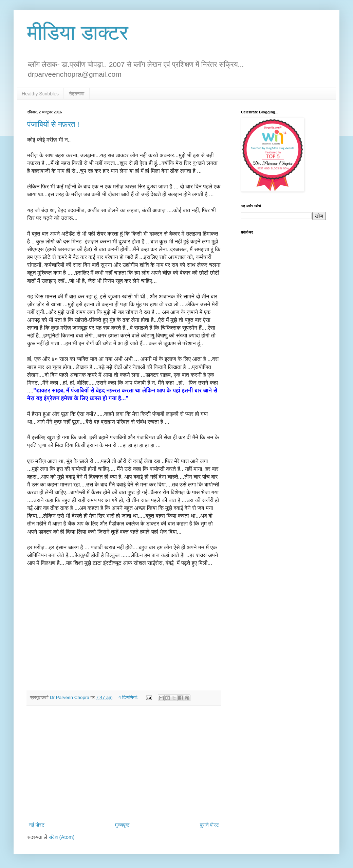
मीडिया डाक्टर (78, 33)
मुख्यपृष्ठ (122, 825)
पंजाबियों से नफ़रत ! (53, 124)
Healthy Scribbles (40, 94)
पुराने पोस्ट (209, 825)
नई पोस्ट (37, 825)
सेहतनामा (77, 94)
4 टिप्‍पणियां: (129, 697)
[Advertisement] (124, 763)
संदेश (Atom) (61, 837)
